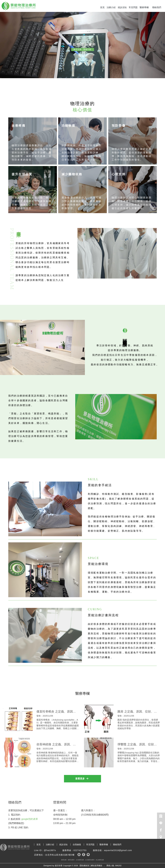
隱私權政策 (84, 866)
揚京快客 (59, 866)
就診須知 (122, 7)
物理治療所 (71, 860)
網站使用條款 (97, 866)
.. (104, 866)
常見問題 (133, 7)
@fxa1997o (50, 850)
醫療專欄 (144, 7)
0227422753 (80, 850)
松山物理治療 (100, 860)
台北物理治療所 (90, 860)
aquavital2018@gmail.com (118, 850)
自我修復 (77, 845)
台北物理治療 (80, 860)
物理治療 (64, 860)
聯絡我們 (157, 7)
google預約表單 (30, 819)
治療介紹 (111, 7)
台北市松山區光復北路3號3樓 (60, 855)
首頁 (102, 7)
